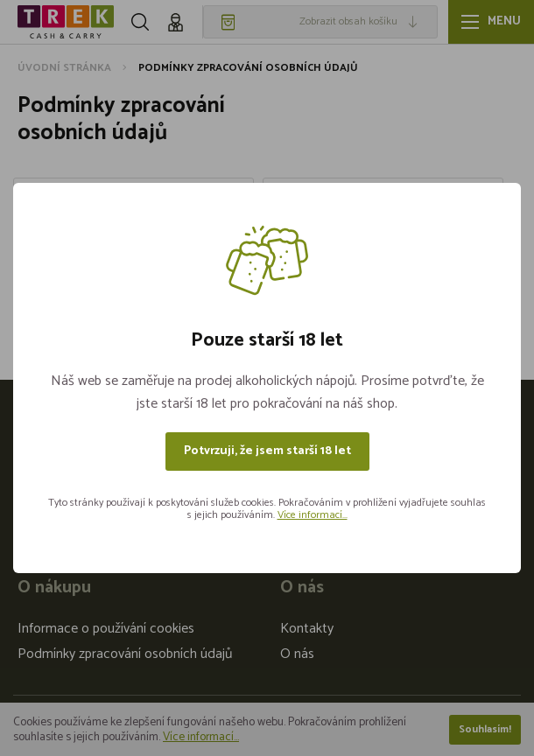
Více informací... (313, 515)
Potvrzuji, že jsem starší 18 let (267, 451)
